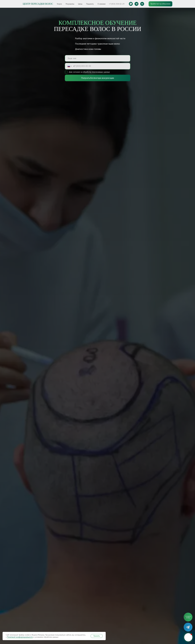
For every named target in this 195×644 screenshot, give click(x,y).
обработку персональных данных (96, 72)
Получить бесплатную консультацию (97, 78)
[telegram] (136, 4)
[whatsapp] (131, 4)
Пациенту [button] (90, 4)
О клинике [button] (102, 4)
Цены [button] (80, 4)
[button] (188, 617)
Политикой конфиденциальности (20, 637)
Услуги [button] (59, 4)
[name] (97, 58)
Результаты (70, 4)
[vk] (142, 4)
